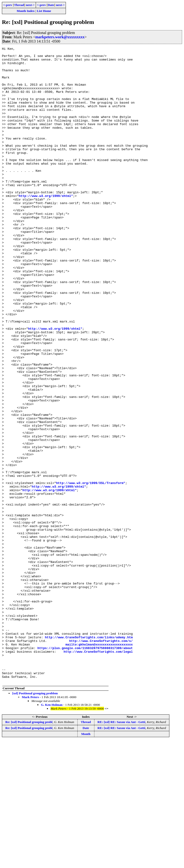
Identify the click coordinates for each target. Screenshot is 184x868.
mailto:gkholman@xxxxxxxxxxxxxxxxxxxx (99, 764)
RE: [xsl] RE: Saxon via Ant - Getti (121, 849)
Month (86, 861)
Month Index (26, 11)
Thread (19, 5)
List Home (44, 11)
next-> (30, 5)
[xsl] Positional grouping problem (35, 820)
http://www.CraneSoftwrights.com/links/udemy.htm (89, 756)
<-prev (8, 5)
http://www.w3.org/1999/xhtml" (46, 226)
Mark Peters (30, 824)
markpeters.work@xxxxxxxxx (60, 37)
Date (51, 5)
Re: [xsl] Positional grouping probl (29, 849)
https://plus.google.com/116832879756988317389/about (85, 768)
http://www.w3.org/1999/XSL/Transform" (91, 570)
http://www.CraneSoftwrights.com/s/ (101, 760)
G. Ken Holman (52, 832)
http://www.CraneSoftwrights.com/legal (98, 773)
